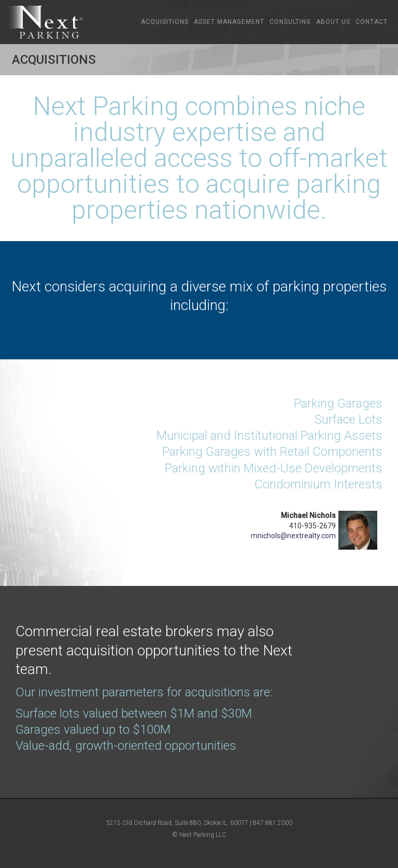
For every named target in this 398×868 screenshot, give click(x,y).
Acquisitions (165, 22)
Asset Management (229, 22)
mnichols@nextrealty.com (293, 536)
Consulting (290, 22)
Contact (372, 22)
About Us (333, 22)
